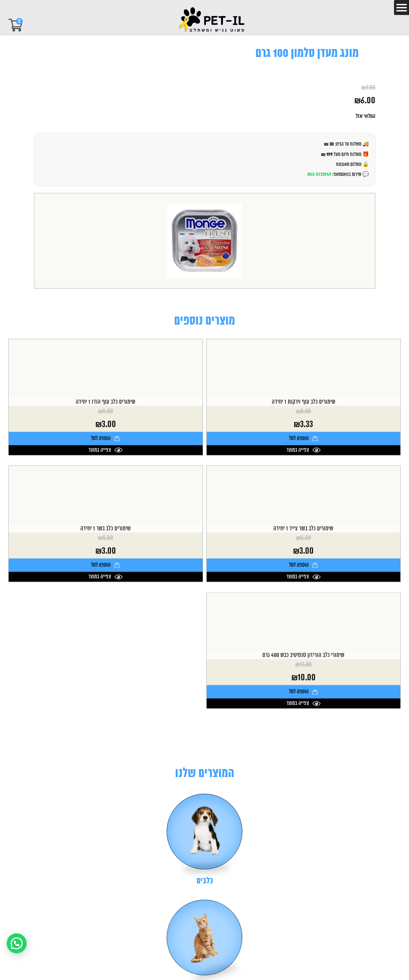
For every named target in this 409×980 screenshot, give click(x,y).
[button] (17, 943)
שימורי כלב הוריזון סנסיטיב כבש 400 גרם (303, 707)
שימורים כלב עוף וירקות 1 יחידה (303, 454)
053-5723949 (319, 174)
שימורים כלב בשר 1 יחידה (105, 581)
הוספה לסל (303, 490)
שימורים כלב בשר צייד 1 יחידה (303, 581)
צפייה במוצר (303, 502)
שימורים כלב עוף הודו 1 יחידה (105, 454)
